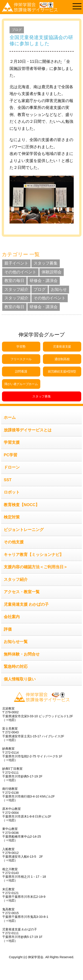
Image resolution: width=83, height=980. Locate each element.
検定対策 (12, 517)
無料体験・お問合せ (22, 654)
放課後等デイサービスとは (28, 430)
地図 (12, 720)
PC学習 (11, 455)
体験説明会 (52, 272)
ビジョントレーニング (24, 530)
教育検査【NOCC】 (22, 505)
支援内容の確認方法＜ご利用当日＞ (36, 567)
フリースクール (21, 359)
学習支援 (12, 442)
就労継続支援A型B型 (62, 371)
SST (8, 480)
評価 (8, 629)
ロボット (12, 492)
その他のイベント (20, 272)
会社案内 (12, 617)
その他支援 (14, 542)
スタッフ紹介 (16, 289)
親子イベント (16, 263)
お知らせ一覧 (16, 642)
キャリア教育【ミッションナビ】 (34, 555)
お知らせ (59, 289)
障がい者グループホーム (21, 384)
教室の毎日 (14, 281)
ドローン (12, 467)
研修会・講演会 (44, 281)
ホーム (10, 417)
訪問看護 (21, 371)
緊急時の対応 (16, 667)
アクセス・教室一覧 (22, 592)
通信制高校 (62, 359)
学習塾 (21, 347)
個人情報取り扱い (20, 679)
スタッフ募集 (46, 263)
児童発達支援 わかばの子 (26, 604)
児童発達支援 (62, 347)
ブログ (17, 30)
